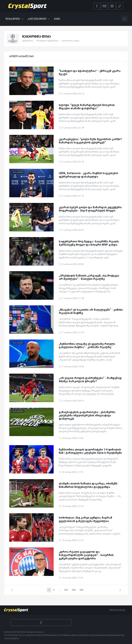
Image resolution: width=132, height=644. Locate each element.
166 (82, 590)
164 (66, 590)
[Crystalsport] (27, 6)
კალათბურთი (39, 19)
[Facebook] (41, 623)
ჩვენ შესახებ (117, 610)
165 (74, 590)
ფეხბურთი (14, 19)
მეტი (57, 19)
